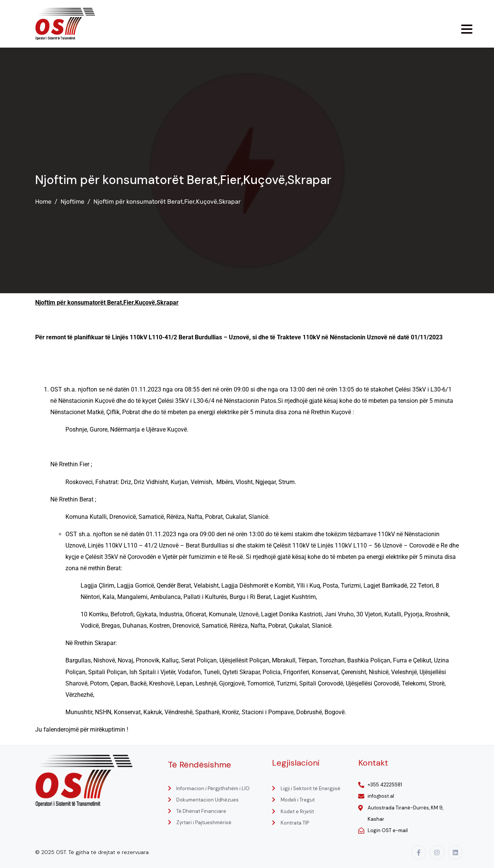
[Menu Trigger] (467, 29)
